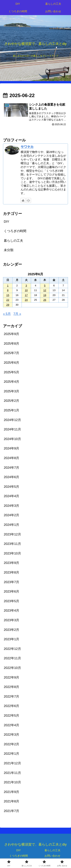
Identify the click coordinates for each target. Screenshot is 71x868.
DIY (18, 850)
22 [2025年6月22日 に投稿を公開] (8, 300)
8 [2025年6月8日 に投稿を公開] (8, 290)
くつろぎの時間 (19, 856)
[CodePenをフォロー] (29, 200)
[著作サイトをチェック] (23, 200)
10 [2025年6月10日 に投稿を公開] (26, 290)
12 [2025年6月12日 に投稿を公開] (45, 290)
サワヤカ (27, 147)
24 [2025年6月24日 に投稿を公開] (26, 300)
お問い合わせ (52, 856)
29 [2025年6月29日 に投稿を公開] (8, 305)
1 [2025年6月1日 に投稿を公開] (8, 286)
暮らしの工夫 (52, 850)
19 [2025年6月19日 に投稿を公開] (45, 295)
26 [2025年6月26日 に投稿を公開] (45, 300)
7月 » (17, 314)
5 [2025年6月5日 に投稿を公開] (45, 286)
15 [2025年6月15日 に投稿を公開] (8, 295)
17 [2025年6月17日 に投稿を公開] (26, 295)
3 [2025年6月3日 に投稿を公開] (26, 286)
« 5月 (7, 314)
